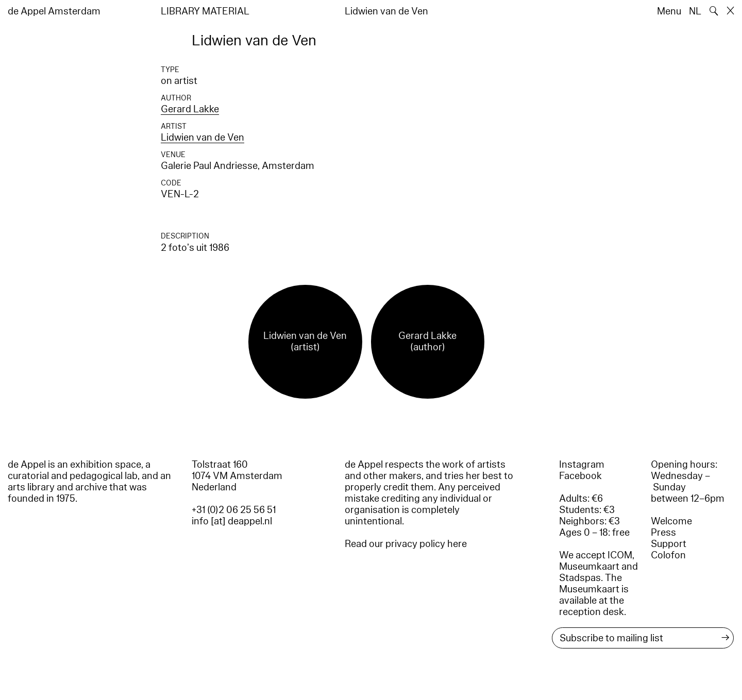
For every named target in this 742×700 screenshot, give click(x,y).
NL (695, 11)
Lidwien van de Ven (203, 138)
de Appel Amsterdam (54, 11)
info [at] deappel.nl (232, 521)
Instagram (582, 465)
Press (663, 533)
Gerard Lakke (190, 109)
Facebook (580, 476)
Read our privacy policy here (406, 544)
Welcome (671, 521)
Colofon (668, 555)
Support (669, 544)
